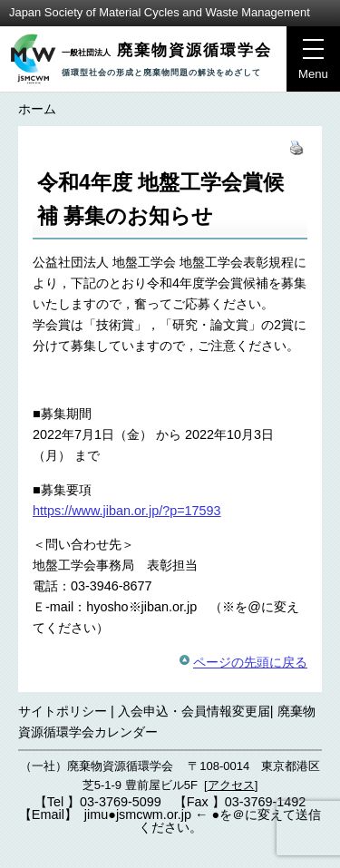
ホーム (37, 109)
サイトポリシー (63, 711)
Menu (307, 64)
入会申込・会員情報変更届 (194, 711)
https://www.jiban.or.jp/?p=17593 (127, 511)
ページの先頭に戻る (250, 662)
